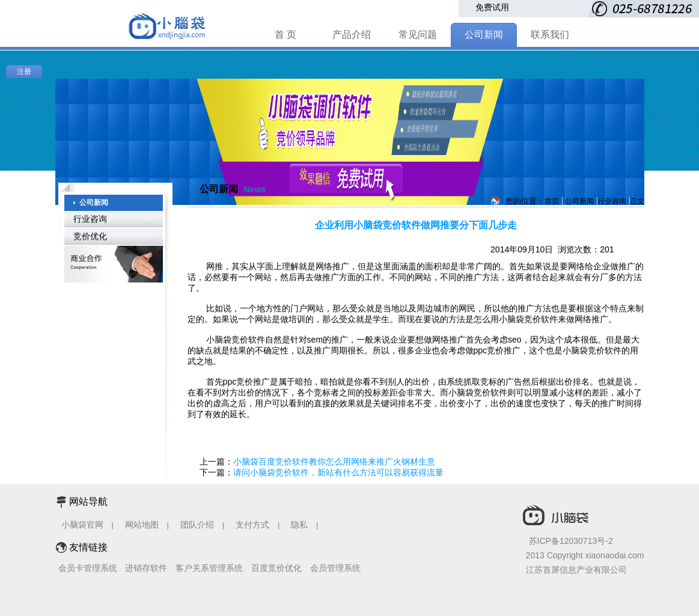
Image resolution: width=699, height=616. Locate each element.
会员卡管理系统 (88, 568)
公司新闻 (484, 35)
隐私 (301, 525)
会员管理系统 (335, 568)
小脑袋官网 (82, 525)
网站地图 (142, 525)
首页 (552, 201)
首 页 (285, 35)
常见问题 (418, 35)
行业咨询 (90, 219)
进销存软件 (146, 568)
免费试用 (492, 7)
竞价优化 (90, 236)
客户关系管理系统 (209, 568)
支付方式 (252, 525)
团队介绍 (197, 525)
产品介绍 (352, 35)
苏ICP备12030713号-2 (571, 541)
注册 (24, 72)
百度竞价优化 (276, 568)
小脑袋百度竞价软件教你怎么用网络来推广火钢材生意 (334, 462)
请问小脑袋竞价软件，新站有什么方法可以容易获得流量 (338, 472)
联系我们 (550, 35)
